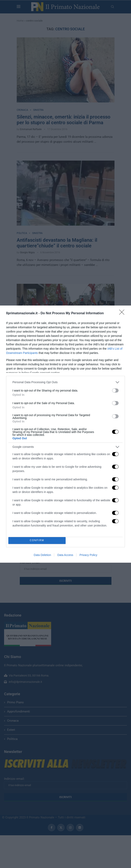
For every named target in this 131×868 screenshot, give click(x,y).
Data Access (65, 555)
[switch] (115, 390)
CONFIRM (37, 540)
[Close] (123, 313)
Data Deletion (42, 555)
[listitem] (65, 382)
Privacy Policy (88, 555)
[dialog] (65, 434)
